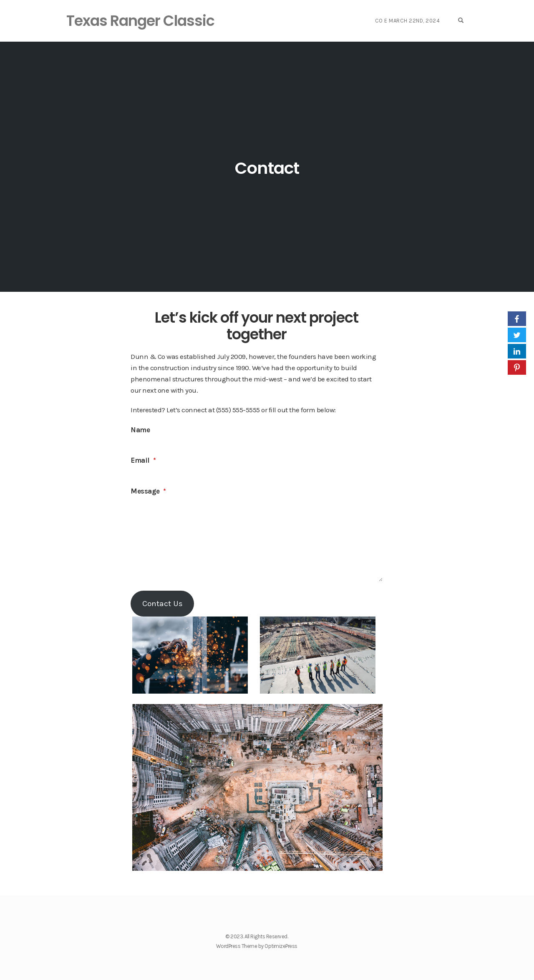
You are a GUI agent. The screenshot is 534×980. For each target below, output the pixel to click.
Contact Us (162, 603)
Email (143, 460)
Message (148, 491)
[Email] (256, 474)
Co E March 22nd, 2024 (410, 21)
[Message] (256, 540)
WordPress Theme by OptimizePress (257, 946)
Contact (267, 167)
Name (140, 430)
